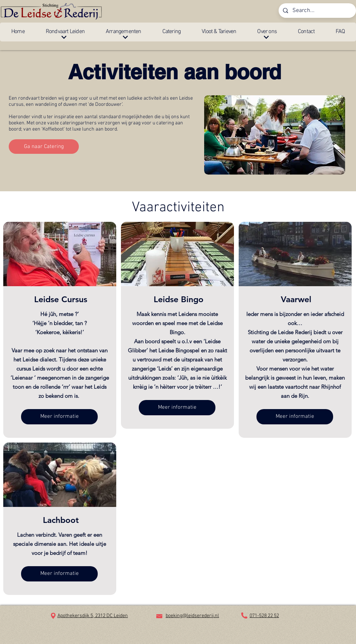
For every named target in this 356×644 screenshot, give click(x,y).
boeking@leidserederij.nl (192, 616)
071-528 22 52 (264, 616)
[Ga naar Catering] (44, 147)
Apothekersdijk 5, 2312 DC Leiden (93, 616)
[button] (65, 32)
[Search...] (317, 11)
